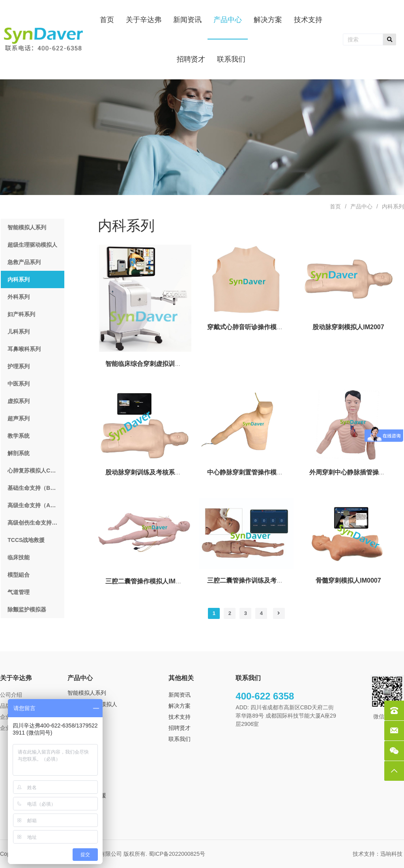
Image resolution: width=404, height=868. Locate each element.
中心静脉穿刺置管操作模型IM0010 (255, 472)
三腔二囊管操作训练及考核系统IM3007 (262, 580)
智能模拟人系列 (87, 693)
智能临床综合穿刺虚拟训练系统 (150, 364)
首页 (335, 206)
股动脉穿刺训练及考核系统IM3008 (154, 472)
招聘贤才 (180, 728)
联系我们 (180, 739)
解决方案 (180, 706)
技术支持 (180, 717)
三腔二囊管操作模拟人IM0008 (147, 581)
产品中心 (361, 206)
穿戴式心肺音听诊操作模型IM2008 (255, 327)
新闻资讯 (180, 695)
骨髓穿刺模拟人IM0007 (348, 580)
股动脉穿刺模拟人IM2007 (348, 327)
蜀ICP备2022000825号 (178, 854)
